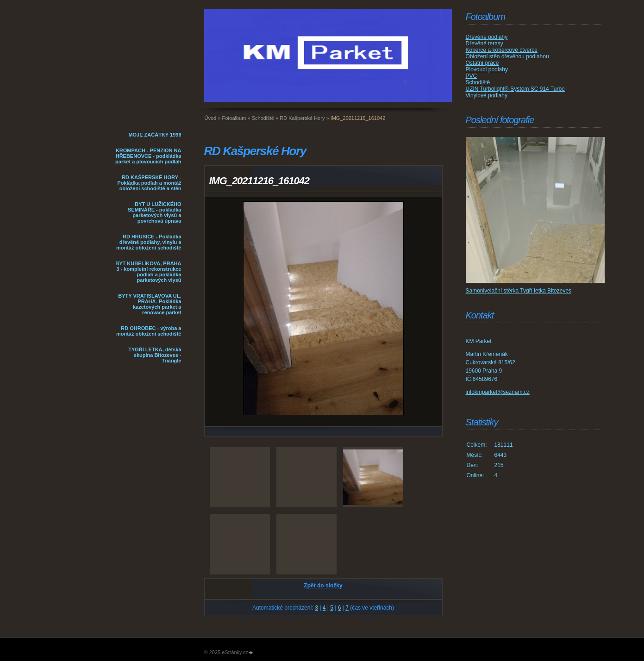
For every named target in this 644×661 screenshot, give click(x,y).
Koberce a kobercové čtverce (502, 50)
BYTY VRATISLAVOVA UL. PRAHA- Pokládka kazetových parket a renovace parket (150, 304)
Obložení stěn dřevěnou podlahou (507, 56)
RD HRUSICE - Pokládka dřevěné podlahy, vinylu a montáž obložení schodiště (149, 242)
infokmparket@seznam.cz (498, 392)
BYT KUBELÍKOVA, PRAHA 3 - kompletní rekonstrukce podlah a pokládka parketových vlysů (148, 272)
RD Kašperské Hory (302, 118)
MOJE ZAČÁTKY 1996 (155, 135)
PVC (472, 76)
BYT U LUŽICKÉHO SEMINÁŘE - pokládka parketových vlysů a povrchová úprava (155, 212)
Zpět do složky (323, 586)
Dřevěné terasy (485, 44)
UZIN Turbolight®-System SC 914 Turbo (515, 89)
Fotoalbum (234, 118)
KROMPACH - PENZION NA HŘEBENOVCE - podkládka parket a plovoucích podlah (148, 156)
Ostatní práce (482, 63)
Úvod (211, 118)
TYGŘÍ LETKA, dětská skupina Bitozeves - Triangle (155, 355)
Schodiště (263, 118)
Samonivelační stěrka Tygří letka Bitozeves (519, 291)
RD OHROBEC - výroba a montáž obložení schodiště (149, 331)
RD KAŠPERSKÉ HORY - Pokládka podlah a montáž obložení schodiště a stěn (149, 183)
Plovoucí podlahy (487, 69)
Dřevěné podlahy (487, 37)
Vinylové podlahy (487, 95)
